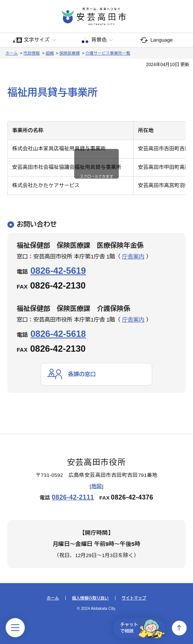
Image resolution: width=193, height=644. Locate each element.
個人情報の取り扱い (90, 598)
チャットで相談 (143, 628)
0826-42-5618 (58, 334)
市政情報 (32, 53)
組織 (50, 53)
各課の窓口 (82, 374)
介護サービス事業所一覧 (108, 53)
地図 (97, 486)
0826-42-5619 (58, 271)
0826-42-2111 (73, 497)
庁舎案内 (133, 256)
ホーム (12, 53)
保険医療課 (70, 53)
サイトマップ (134, 598)
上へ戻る (179, 628)
